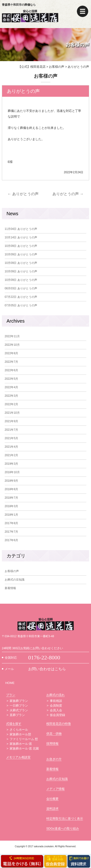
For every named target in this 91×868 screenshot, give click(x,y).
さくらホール (19, 730)
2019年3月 (11, 464)
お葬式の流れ (55, 695)
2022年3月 (11, 396)
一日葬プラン (19, 706)
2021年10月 (12, 413)
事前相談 (56, 701)
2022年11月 (12, 336)
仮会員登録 (57, 715)
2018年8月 (11, 489)
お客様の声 (12, 571)
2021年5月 (11, 438)
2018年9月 (11, 481)
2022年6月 (11, 370)
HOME (10, 683)
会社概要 (52, 799)
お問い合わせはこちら (47, 669)
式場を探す (14, 724)
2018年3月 (11, 506)
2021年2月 (11, 455)
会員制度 (56, 706)
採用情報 (52, 744)
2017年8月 (11, 523)
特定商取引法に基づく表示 (65, 819)
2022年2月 (11, 404)
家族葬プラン (19, 701)
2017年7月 (11, 532)
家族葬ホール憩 (20, 734)
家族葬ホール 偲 (21, 744)
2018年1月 (11, 515)
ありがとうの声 (23, 194)
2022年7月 (11, 362)
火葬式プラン (19, 710)
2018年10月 (12, 472)
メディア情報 (55, 789)
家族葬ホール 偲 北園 (24, 748)
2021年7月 (11, 430)
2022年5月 (11, 379)
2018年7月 (11, 498)
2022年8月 (11, 353)
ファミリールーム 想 (24, 739)
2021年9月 (11, 421)
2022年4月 (11, 387)
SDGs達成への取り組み (63, 828)
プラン (11, 695)
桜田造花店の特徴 (59, 724)
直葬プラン (17, 715)
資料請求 (52, 809)
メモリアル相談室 (18, 757)
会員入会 (56, 710)
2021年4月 (11, 447)
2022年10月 (12, 345)
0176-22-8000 (44, 657)
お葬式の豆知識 (15, 580)
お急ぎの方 (54, 759)
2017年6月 (11, 540)
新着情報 (10, 588)
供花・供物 (54, 734)
